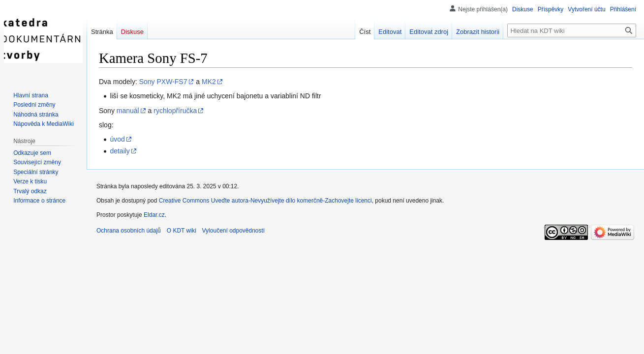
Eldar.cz (154, 215)
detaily (120, 151)
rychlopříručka (175, 111)
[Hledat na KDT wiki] (572, 30)
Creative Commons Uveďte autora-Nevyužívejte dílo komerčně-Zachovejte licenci (265, 201)
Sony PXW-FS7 (163, 82)
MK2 (209, 82)
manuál (128, 111)
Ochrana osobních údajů (129, 231)
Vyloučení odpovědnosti (233, 231)
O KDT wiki (182, 231)
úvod (117, 139)
